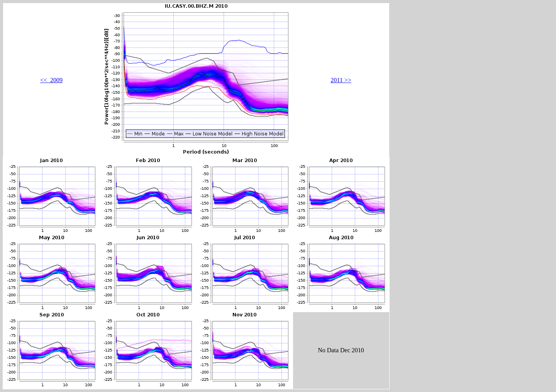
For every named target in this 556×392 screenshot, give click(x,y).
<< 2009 (51, 80)
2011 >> (341, 80)
